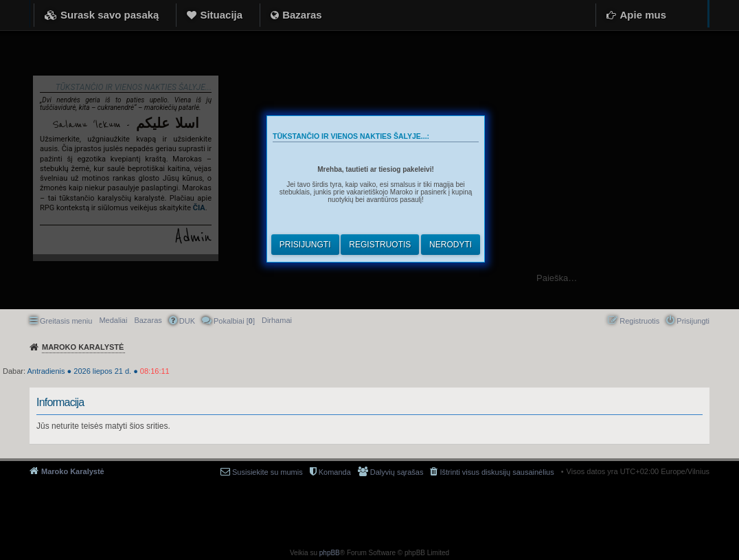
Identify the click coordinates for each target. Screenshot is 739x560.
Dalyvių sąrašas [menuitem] (397, 472)
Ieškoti (721, 278)
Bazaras (302, 15)
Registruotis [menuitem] (639, 321)
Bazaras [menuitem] (148, 320)
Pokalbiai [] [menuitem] (234, 321)
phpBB (330, 553)
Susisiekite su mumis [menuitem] (268, 472)
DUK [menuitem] (187, 321)
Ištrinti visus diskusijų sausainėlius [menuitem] (497, 472)
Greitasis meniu (66, 321)
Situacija (221, 15)
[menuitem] (277, 320)
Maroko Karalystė (73, 471)
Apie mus (643, 15)
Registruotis (380, 245)
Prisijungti (305, 245)
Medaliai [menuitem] (113, 320)
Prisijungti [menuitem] (693, 321)
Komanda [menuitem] (335, 472)
